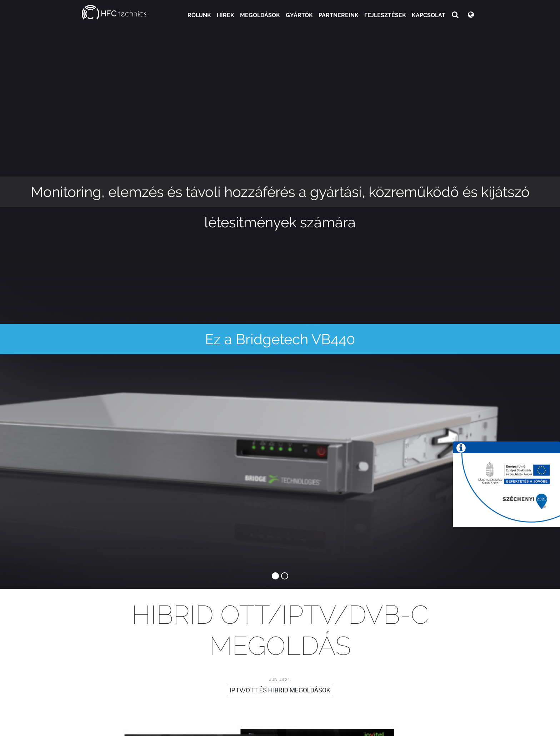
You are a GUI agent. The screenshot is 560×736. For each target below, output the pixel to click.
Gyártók (299, 15)
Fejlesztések (385, 15)
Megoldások (260, 15)
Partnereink (339, 15)
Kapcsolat (429, 15)
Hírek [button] (226, 15)
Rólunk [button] (199, 15)
